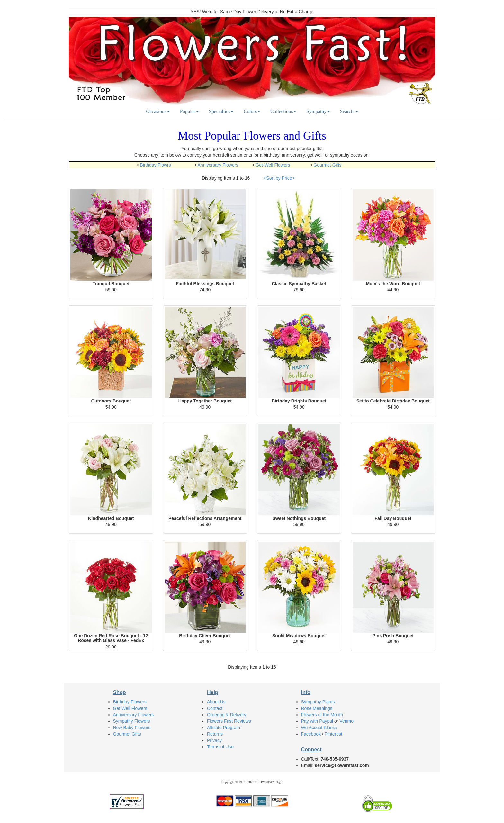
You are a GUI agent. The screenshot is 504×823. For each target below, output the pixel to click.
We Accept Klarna (319, 728)
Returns (215, 734)
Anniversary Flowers (218, 165)
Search (349, 111)
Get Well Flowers (130, 708)
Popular (189, 111)
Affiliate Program (224, 728)
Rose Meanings (317, 708)
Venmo (346, 721)
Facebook (311, 734)
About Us (216, 702)
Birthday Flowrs (155, 165)
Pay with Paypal (317, 721)
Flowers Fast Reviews (229, 721)
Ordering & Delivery (227, 715)
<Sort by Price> (279, 178)
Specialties (221, 111)
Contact (215, 708)
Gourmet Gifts (327, 165)
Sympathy (318, 111)
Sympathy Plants (318, 702)
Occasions (158, 111)
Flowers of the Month (322, 715)
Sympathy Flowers (132, 721)
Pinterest (333, 734)
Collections (283, 111)
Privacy (214, 740)
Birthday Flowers (130, 702)
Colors (252, 111)
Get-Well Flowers (273, 165)
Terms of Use (220, 747)
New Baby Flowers (132, 728)
